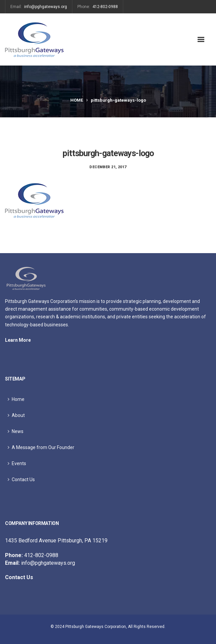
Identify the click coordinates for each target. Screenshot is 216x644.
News (18, 431)
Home (77, 100)
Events (19, 463)
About (18, 415)
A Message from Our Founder (43, 447)
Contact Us (23, 479)
